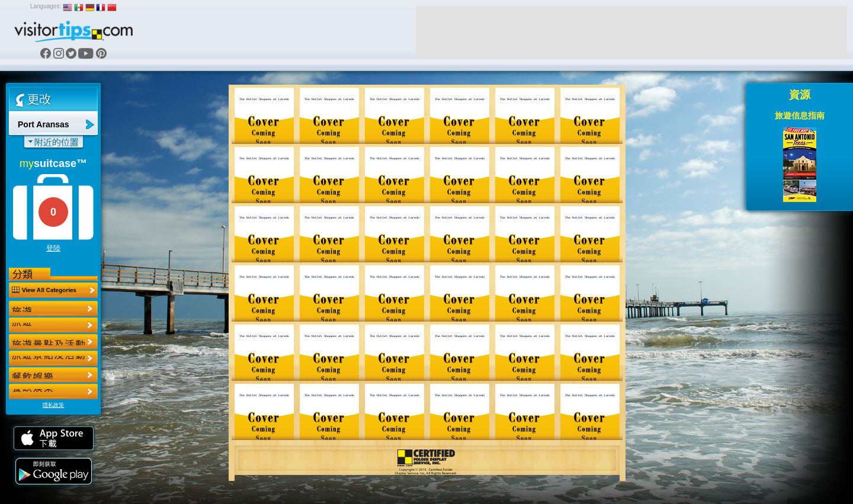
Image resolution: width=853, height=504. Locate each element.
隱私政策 (53, 405)
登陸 (53, 248)
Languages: (46, 6)
